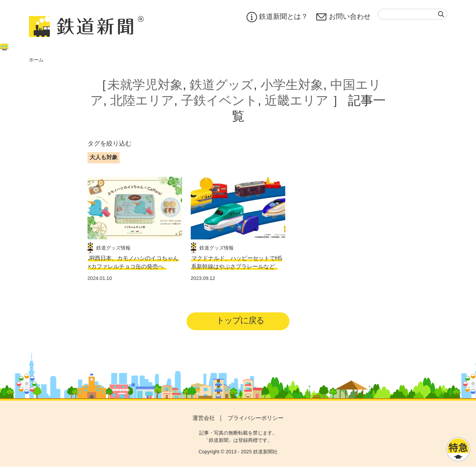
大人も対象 (104, 157)
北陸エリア (142, 100)
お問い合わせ (343, 17)
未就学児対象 (145, 85)
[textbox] (413, 14)
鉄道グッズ (222, 85)
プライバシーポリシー (256, 418)
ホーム (36, 60)
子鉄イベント (219, 100)
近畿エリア (297, 100)
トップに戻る (240, 321)
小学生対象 (292, 85)
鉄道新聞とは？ (277, 17)
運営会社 (204, 418)
